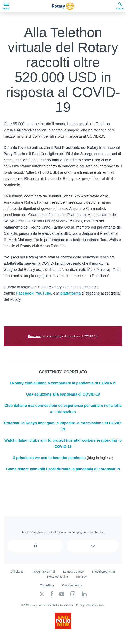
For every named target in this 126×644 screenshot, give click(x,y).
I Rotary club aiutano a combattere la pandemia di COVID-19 (63, 383)
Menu (6, 6)
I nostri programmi (104, 572)
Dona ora (34, 336)
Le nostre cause (73, 572)
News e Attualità (57, 577)
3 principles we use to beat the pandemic (49, 458)
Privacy (80, 605)
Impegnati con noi (43, 572)
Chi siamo (17, 572)
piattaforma (70, 293)
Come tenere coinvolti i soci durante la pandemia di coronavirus (63, 469)
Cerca (120, 6)
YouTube (43, 293)
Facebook (25, 293)
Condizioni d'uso (95, 605)
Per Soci (82, 577)
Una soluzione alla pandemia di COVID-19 (63, 394)
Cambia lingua (72, 585)
